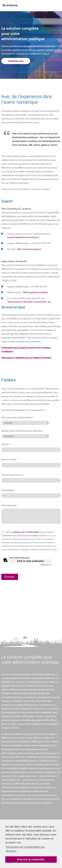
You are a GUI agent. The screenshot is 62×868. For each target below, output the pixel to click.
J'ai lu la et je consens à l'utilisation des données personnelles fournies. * (29, 540)
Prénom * (6, 444)
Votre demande (9, 505)
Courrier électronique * (12, 475)
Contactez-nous (16, 61)
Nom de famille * (9, 459)
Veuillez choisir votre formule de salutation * (23, 431)
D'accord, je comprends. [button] (31, 859)
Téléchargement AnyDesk (35, 292)
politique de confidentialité (26, 532)
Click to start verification (31, 561)
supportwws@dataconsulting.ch (23, 237)
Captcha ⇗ (46, 565)
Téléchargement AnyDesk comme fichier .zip (29, 302)
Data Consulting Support (29, 249)
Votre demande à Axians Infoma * (18, 417)
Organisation (8, 490)
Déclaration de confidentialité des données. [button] (25, 849)
